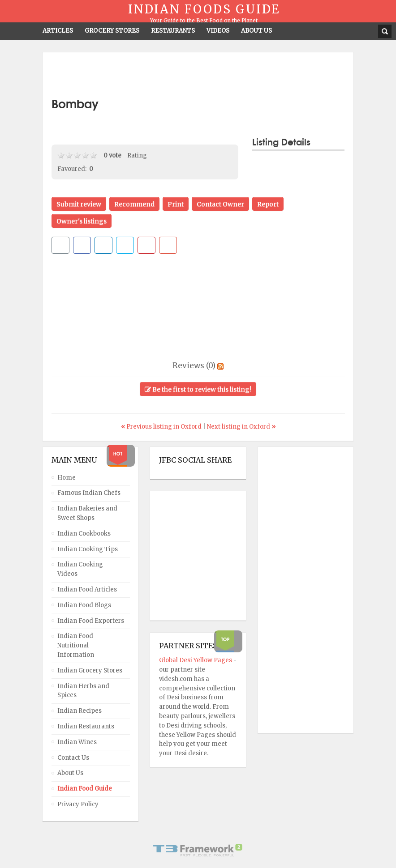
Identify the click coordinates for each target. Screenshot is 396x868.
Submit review (79, 204)
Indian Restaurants (86, 726)
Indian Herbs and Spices (83, 691)
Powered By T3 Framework (198, 850)
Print (176, 204)
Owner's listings (82, 221)
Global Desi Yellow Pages (196, 660)
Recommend (134, 204)
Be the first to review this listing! (198, 389)
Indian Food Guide (85, 789)
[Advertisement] (198, 75)
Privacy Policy (78, 804)
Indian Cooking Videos (80, 569)
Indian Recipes (80, 711)
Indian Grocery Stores (90, 670)
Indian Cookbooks (84, 534)
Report (268, 204)
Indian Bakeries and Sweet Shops (87, 513)
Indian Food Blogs (84, 605)
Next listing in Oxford (241, 427)
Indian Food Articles (87, 589)
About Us (70, 773)
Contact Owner (220, 204)
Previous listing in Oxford (162, 427)
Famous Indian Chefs (89, 493)
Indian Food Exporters (91, 621)
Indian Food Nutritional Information (76, 645)
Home (67, 478)
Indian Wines (77, 742)
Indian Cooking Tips (88, 549)
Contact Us (73, 758)
